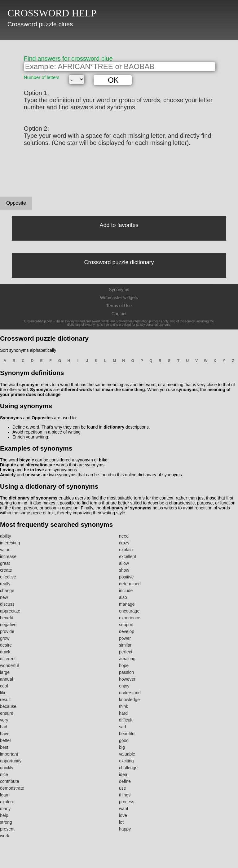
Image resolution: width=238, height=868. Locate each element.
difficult (126, 720)
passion (126, 672)
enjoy (124, 686)
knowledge (129, 700)
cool (4, 686)
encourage (129, 611)
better (6, 740)
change (7, 591)
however (127, 679)
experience (130, 618)
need (124, 536)
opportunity (11, 761)
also (123, 597)
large (5, 672)
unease (33, 475)
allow (124, 563)
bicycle (26, 460)
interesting (10, 543)
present (7, 829)
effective (8, 577)
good (124, 740)
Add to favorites (119, 225)
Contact (119, 314)
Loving (7, 470)
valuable (127, 754)
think (124, 706)
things (125, 795)
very (4, 720)
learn (5, 795)
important (9, 754)
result (5, 700)
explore (7, 802)
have (5, 734)
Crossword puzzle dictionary (119, 262)
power (125, 638)
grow (5, 638)
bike (103, 460)
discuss (7, 604)
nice (4, 774)
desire (6, 645)
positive (126, 577)
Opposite (16, 203)
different (8, 659)
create (6, 570)
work (5, 836)
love (123, 815)
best (4, 747)
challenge (128, 768)
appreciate (10, 611)
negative (8, 625)
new (4, 597)
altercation (36, 465)
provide (7, 631)
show (124, 570)
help (4, 815)
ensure (7, 713)
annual (7, 679)
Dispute (8, 465)
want (124, 809)
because (8, 706)
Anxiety (8, 475)
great (5, 563)
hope (124, 665)
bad (4, 727)
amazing (127, 659)
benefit (7, 618)
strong (6, 822)
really (5, 584)
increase (8, 556)
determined (130, 584)
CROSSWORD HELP (52, 13)
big (122, 747)
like (3, 693)
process (127, 802)
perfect (126, 652)
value (5, 550)
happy (125, 829)
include (126, 591)
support (126, 625)
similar (125, 645)
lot (121, 822)
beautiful (127, 734)
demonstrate (12, 788)
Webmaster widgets (119, 298)
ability (6, 536)
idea (123, 774)
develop (127, 631)
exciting (126, 761)
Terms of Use (119, 306)
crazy (124, 543)
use (123, 788)
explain (126, 550)
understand (130, 693)
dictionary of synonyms (33, 498)
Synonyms (119, 290)
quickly (7, 768)
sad (123, 727)
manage (127, 604)
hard (123, 713)
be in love (34, 470)
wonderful (9, 665)
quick (5, 652)
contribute (9, 781)
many (5, 809)
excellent (128, 556)
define (125, 781)
